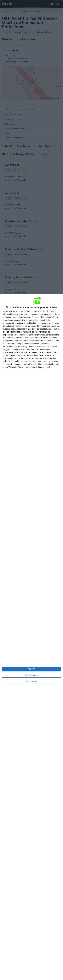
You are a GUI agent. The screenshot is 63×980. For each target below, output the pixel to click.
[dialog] (31, 637)
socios (23, 311)
